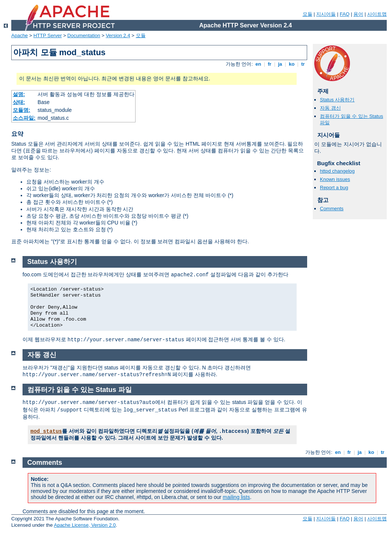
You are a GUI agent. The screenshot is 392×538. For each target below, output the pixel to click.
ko (292, 64)
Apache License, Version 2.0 (85, 525)
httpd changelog (337, 171)
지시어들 (326, 14)
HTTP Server (48, 35)
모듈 (308, 14)
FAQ (345, 14)
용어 (358, 14)
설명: (19, 94)
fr (270, 64)
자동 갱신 (330, 108)
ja (280, 64)
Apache (20, 35)
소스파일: (24, 118)
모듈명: (22, 110)
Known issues (335, 179)
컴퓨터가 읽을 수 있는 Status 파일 (80, 390)
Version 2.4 (118, 35)
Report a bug (334, 188)
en (258, 64)
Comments (332, 209)
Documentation (84, 35)
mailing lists (236, 497)
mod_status (46, 431)
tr (303, 64)
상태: (19, 102)
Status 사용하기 (337, 100)
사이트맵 (377, 14)
